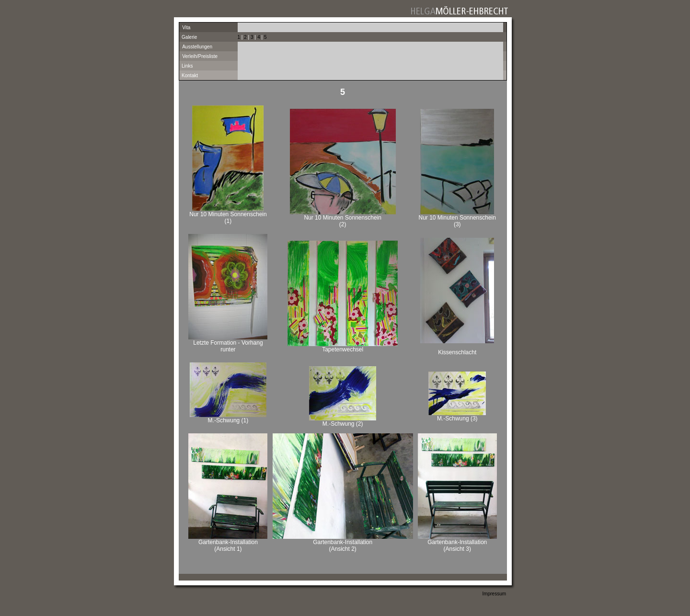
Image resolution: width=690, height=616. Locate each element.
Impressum (494, 594)
